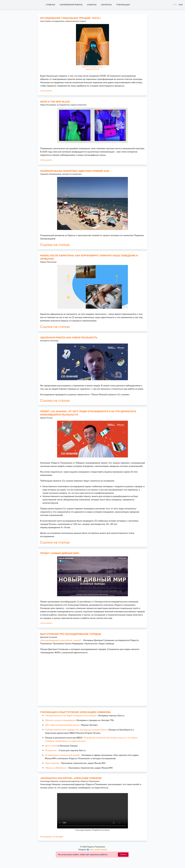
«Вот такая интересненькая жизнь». (63, 725)
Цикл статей (51, 746)
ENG (181, 5)
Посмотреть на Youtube (52, 837)
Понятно (123, 855)
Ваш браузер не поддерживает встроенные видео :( (92, 811)
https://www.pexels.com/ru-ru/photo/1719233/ (92, 68)
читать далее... (47, 91)
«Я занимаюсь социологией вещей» (62, 755)
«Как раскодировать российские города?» (61, 640)
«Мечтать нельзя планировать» (60, 720)
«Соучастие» (51, 750)
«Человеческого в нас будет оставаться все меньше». (71, 716)
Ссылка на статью (55, 245)
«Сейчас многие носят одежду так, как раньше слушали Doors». (76, 730)
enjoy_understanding (97, 850)
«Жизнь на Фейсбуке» (56, 768)
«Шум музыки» (52, 763)
